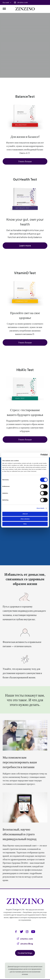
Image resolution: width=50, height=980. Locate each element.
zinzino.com (23, 2)
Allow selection (25, 519)
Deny (25, 524)
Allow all (25, 514)
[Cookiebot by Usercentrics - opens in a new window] (36, 455)
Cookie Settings (25, 953)
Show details (40, 508)
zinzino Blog (25, 944)
